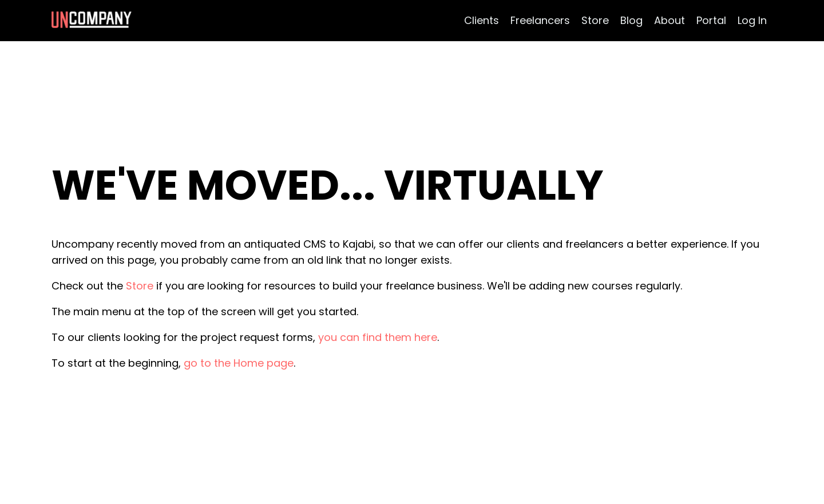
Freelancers (540, 20)
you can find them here (378, 337)
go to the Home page (239, 363)
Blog (631, 20)
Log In (752, 20)
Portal (711, 20)
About (669, 20)
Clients (482, 20)
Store (595, 20)
